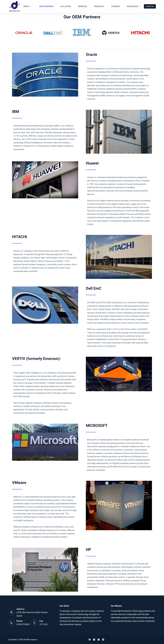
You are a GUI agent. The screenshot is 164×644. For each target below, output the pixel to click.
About (28, 6)
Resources (134, 6)
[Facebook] (90, 640)
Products (99, 6)
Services (82, 6)
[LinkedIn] (103, 640)
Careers (116, 6)
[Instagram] (99, 640)
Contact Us (150, 6)
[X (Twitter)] (94, 640)
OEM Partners (46, 6)
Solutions (66, 6)
